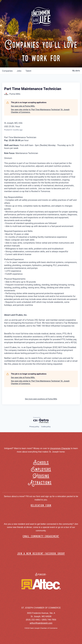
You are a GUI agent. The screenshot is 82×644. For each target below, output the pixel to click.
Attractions (41, 483)
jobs (19, 71)
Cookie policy (46, 427)
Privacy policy (34, 427)
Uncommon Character (60, 448)
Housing (41, 476)
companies (7, 71)
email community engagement (41, 536)
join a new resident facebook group (41, 554)
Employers (41, 470)
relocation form (41, 506)
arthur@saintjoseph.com (41, 623)
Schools (41, 463)
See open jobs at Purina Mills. (23, 106)
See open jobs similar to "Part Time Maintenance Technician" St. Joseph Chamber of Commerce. (40, 111)
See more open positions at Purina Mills (41, 399)
